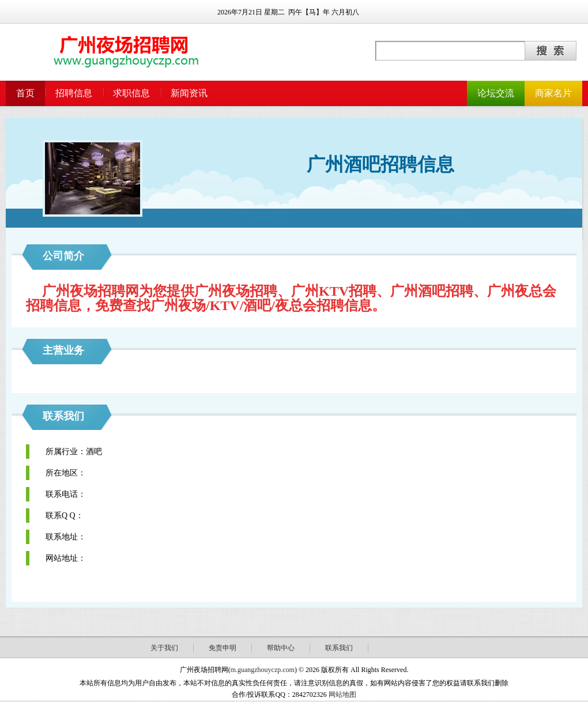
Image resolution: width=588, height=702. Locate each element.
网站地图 (342, 695)
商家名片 (553, 93)
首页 (25, 93)
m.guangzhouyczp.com (263, 670)
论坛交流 (496, 93)
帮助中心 (281, 648)
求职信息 (131, 93)
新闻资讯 (189, 93)
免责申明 (223, 648)
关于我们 (164, 648)
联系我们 (339, 648)
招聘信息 (74, 93)
